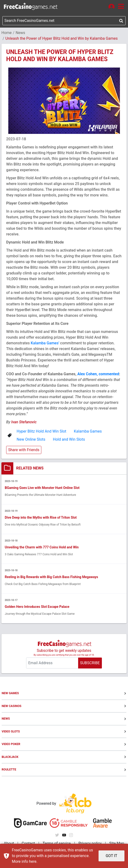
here (33, 861)
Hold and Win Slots (69, 439)
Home (7, 33)
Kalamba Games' (45, 343)
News (20, 33)
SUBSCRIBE (90, 663)
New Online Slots (31, 439)
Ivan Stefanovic (24, 422)
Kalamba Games (88, 431)
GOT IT (111, 856)
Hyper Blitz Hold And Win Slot (41, 431)
